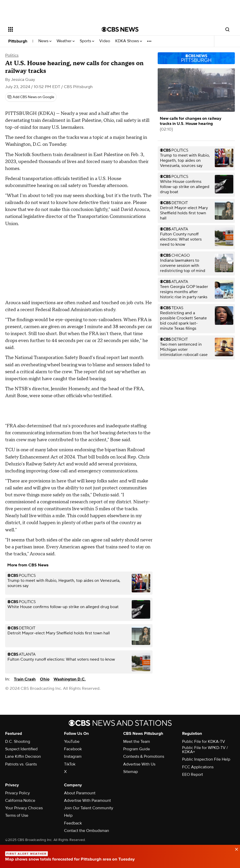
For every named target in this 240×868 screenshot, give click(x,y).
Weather (66, 41)
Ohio (45, 679)
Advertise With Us (139, 764)
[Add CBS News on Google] (31, 97)
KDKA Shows (129, 41)
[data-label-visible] (235, 849)
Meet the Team (137, 742)
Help (68, 815)
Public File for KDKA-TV (204, 742)
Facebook (73, 749)
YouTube (72, 742)
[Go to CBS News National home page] (120, 29)
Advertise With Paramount (87, 801)
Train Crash (25, 679)
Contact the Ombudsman (87, 831)
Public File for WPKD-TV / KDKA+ (205, 750)
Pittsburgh (18, 41)
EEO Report (193, 775)
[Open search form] (227, 29)
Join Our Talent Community (89, 808)
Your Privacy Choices (24, 808)
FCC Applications (198, 767)
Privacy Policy (17, 793)
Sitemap (131, 772)
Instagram (73, 756)
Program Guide (137, 749)
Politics (12, 55)
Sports (87, 41)
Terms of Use (17, 815)
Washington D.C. (70, 679)
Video (105, 41)
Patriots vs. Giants (21, 764)
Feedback (73, 823)
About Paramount (80, 793)
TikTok (70, 764)
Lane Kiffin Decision (23, 756)
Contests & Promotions (144, 756)
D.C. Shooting (18, 742)
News (45, 41)
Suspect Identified (21, 749)
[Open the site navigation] (46, 29)
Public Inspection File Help (206, 759)
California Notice (20, 801)
